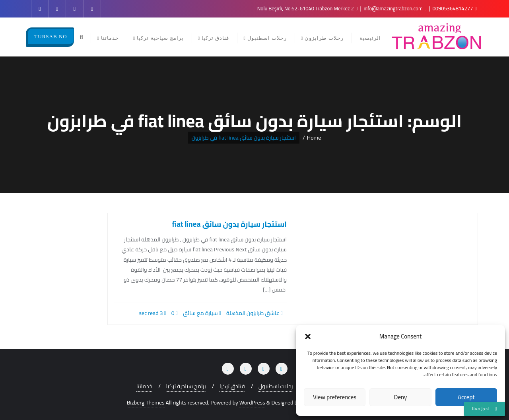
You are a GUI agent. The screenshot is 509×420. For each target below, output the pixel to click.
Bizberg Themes (146, 403)
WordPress (252, 403)
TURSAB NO (51, 36)
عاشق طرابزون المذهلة (254, 313)
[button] (308, 336)
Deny (401, 397)
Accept (466, 397)
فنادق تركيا (232, 386)
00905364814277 (454, 8)
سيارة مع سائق (202, 313)
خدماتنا (144, 386)
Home (314, 138)
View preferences (335, 397)
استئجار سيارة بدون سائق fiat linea (229, 224)
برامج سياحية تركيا (186, 386)
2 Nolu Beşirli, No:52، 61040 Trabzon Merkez (308, 8)
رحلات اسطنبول (276, 386)
